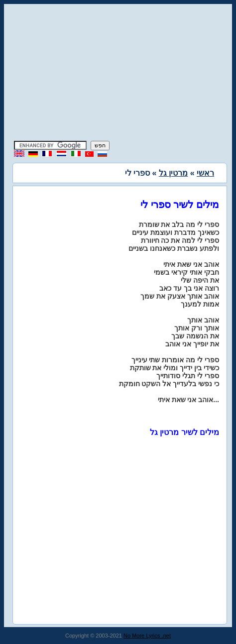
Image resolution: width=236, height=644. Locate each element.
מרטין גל (173, 173)
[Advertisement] (118, 74)
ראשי (205, 173)
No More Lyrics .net (147, 636)
